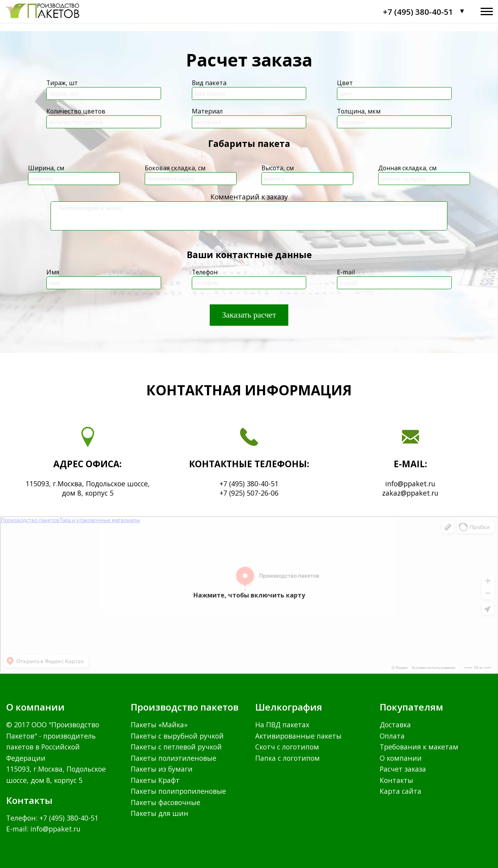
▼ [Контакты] (462, 11)
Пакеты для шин (160, 813)
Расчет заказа (403, 769)
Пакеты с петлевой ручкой (176, 747)
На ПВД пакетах (282, 725)
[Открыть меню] (487, 12)
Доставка (395, 725)
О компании (401, 758)
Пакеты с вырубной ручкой (177, 736)
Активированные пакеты (298, 736)
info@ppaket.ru (410, 484)
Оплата (392, 736)
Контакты (396, 780)
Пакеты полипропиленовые (178, 791)
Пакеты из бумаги (162, 769)
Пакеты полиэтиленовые (174, 758)
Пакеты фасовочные (166, 802)
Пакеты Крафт (155, 780)
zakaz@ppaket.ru (410, 493)
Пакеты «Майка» (159, 725)
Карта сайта (401, 791)
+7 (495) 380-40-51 (418, 12)
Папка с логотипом (288, 758)
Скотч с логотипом (287, 747)
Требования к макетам (419, 747)
